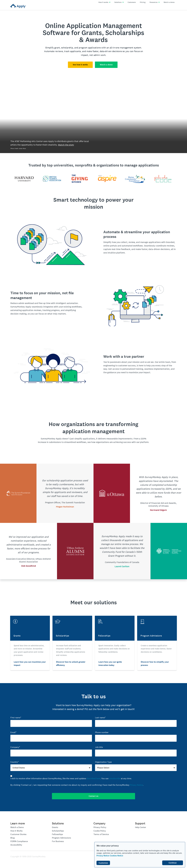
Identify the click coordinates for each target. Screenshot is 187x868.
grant (57, 48)
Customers (132, 2)
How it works (104, 2)
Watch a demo (169, 2)
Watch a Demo (17, 827)
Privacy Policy (100, 827)
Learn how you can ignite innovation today (110, 663)
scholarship (67, 48)
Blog (12, 838)
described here (94, 778)
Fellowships (57, 834)
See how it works (80, 65)
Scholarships (58, 831)
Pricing (143, 2)
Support (140, 823)
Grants (55, 827)
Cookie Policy (100, 831)
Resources (155, 2)
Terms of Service (101, 834)
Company (99, 823)
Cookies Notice (116, 856)
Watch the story (66, 145)
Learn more (18, 823)
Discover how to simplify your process (155, 663)
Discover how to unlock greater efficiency (71, 663)
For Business (58, 841)
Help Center (141, 827)
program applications (90, 48)
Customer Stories (18, 834)
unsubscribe (115, 778)
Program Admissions (61, 838)
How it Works (16, 831)
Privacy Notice (103, 856)
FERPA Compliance (19, 841)
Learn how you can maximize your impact (30, 663)
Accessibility (16, 845)
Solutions (119, 2)
